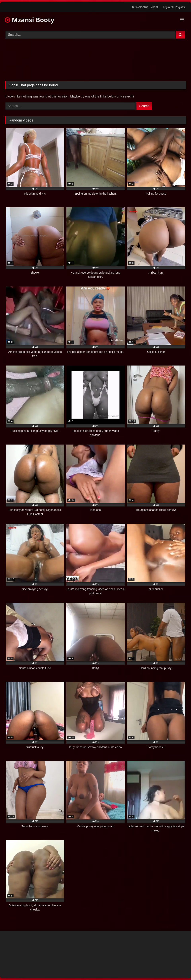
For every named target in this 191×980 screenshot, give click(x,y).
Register (180, 7)
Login (166, 7)
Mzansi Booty (30, 20)
